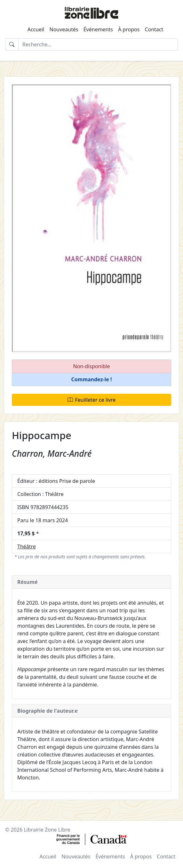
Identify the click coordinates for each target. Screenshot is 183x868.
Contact (154, 29)
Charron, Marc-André (52, 453)
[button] (91, 380)
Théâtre (27, 546)
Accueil (36, 29)
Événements (98, 29)
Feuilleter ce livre (92, 400)
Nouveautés (64, 29)
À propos (129, 29)
